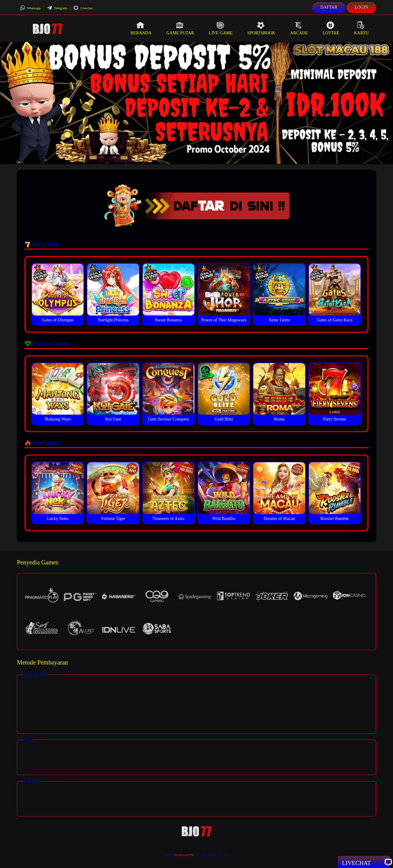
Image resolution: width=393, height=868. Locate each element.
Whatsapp (30, 8)
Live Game (221, 28)
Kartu (361, 28)
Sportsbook (261, 28)
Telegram (57, 8)
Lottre (331, 28)
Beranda (141, 28)
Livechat (83, 8)
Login (361, 7)
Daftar (329, 7)
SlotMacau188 (184, 855)
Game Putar (180, 28)
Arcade (299, 28)
